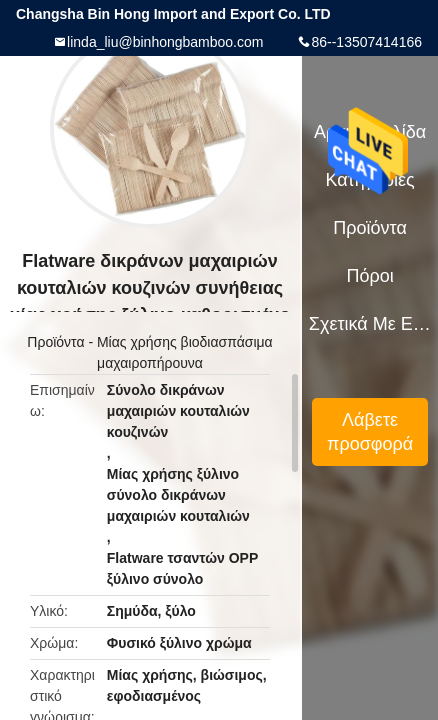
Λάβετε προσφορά (370, 432)
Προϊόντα (55, 342)
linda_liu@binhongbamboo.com (165, 42)
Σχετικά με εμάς (370, 324)
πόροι (369, 276)
